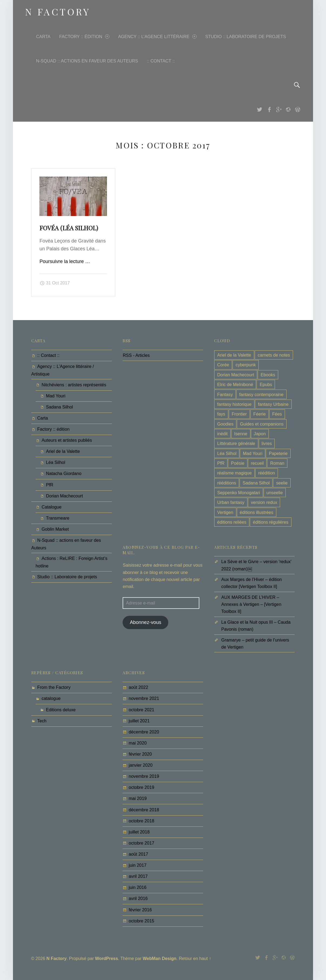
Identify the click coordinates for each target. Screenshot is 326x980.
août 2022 (139, 687)
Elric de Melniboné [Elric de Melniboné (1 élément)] (235, 384)
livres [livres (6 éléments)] (267, 443)
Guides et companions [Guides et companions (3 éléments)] (262, 424)
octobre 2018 (142, 821)
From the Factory (54, 687)
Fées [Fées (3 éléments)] (277, 414)
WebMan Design (159, 958)
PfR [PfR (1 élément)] (221, 463)
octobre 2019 (142, 787)
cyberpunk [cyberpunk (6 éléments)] (246, 365)
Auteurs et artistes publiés (67, 440)
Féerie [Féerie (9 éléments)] (260, 414)
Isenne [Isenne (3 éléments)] (241, 434)
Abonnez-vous (146, 622)
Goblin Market (55, 529)
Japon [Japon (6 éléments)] (260, 434)
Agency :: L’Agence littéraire (157, 36)
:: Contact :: (161, 61)
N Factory (57, 958)
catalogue (51, 698)
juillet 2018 (139, 832)
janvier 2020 (141, 765)
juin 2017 (138, 865)
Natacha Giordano (64, 473)
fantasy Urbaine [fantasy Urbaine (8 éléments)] (273, 404)
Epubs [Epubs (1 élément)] (266, 384)
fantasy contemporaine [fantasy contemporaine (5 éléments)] (261, 394)
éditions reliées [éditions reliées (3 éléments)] (232, 522)
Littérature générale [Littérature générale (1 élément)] (236, 443)
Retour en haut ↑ (195, 958)
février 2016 (140, 910)
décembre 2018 (144, 810)
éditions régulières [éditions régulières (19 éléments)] (270, 522)
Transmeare (58, 518)
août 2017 (139, 854)
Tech (42, 721)
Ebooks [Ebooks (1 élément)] (268, 375)
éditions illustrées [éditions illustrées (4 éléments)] (257, 512)
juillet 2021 (139, 721)
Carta (43, 36)
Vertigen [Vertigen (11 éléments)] (225, 512)
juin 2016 (138, 887)
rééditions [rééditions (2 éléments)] (227, 483)
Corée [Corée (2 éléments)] (223, 365)
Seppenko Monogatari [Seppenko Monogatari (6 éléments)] (238, 493)
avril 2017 (138, 876)
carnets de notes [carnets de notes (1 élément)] (274, 355)
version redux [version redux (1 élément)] (264, 502)
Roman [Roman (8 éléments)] (277, 463)
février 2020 (140, 754)
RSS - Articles (136, 355)
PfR (50, 485)
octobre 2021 (142, 710)
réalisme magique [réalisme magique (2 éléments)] (234, 473)
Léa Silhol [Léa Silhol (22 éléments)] (227, 453)
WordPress (107, 958)
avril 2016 (138, 898)
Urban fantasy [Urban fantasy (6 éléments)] (231, 502)
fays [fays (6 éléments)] (221, 414)
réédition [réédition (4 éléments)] (267, 473)
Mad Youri (56, 396)
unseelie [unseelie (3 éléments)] (275, 493)
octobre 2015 (142, 921)
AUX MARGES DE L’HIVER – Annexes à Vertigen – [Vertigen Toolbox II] (251, 604)
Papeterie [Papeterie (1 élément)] (278, 453)
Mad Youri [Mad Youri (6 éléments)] (253, 453)
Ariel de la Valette (63, 451)
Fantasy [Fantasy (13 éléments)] (225, 394)
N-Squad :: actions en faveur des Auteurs (87, 61)
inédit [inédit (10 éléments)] (222, 434)
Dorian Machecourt (64, 496)
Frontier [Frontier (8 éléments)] (239, 414)
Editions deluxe (61, 710)
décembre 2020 (144, 732)
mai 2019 (138, 798)
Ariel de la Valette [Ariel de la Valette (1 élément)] (234, 355)
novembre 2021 (144, 698)
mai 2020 (138, 743)
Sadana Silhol (59, 407)
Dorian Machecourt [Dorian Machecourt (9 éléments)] (236, 375)
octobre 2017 (142, 843)
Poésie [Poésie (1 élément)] (238, 463)
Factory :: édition (84, 36)
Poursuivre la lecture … (65, 261)
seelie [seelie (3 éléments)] (282, 483)
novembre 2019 (144, 776)
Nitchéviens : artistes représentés (74, 385)
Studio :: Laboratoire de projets (246, 36)
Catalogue (52, 507)
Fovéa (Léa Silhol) (69, 228)
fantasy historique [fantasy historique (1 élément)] (234, 404)
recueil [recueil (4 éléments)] (257, 463)
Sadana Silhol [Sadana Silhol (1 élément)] (256, 483)
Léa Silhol (56, 462)
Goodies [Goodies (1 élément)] (225, 424)
